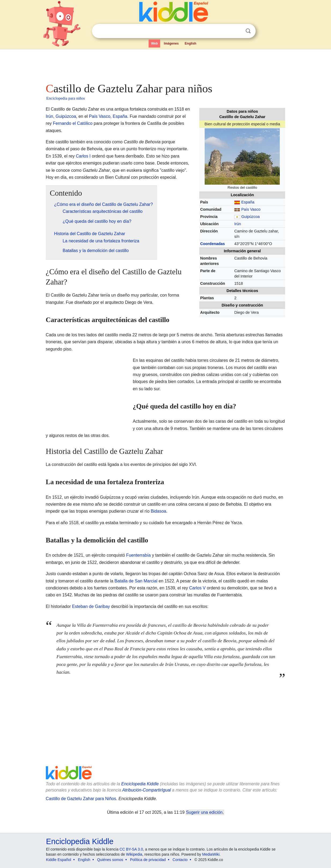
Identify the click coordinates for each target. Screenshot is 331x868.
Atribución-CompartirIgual (147, 790)
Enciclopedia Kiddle (140, 784)
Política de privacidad (148, 860)
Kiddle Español (59, 860)
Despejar (237, 31)
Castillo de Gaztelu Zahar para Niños (81, 799)
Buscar (248, 31)
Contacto (180, 860)
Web (154, 43)
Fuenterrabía (138, 555)
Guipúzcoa (250, 217)
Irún (238, 224)
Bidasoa (159, 511)
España (248, 202)
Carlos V (197, 588)
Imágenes (171, 43)
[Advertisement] (165, 64)
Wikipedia (134, 854)
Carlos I (83, 156)
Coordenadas (212, 244)
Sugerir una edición (204, 812)
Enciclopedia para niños (66, 98)
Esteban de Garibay (91, 606)
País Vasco (251, 209)
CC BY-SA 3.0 (131, 849)
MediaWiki (211, 854)
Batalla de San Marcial (136, 581)
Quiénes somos (110, 860)
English (191, 43)
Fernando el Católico (73, 123)
